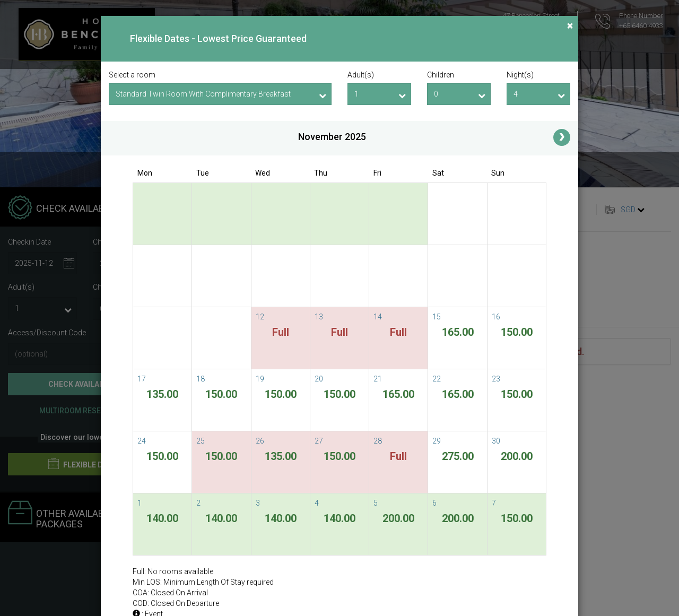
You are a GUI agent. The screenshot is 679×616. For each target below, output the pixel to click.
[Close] (570, 26)
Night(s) (520, 75)
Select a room (132, 75)
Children (441, 75)
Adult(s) (361, 75)
